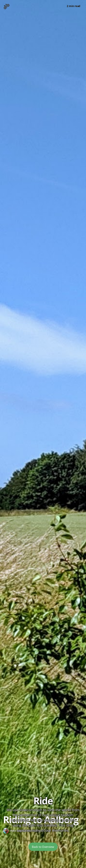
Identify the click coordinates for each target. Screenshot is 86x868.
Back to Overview (43, 847)
